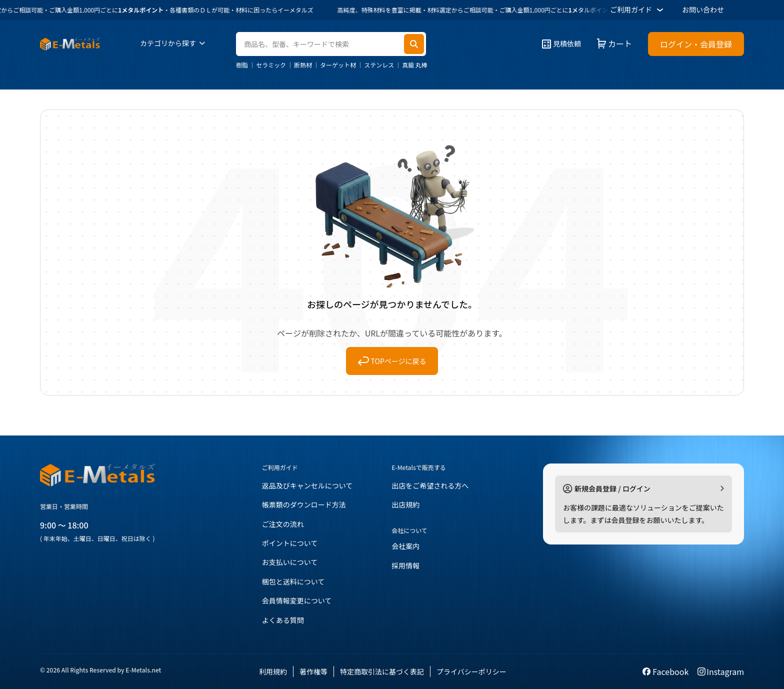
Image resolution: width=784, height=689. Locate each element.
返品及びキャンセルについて (307, 485)
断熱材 (303, 65)
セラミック (271, 65)
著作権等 (313, 671)
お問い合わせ (703, 9)
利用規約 (273, 671)
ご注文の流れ (283, 524)
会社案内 (405, 546)
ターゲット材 (338, 65)
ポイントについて (290, 543)
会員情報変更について (297, 600)
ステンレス (379, 65)
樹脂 (242, 65)
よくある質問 (283, 620)
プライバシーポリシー (471, 671)
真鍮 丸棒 (415, 65)
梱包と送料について (293, 581)
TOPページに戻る (392, 361)
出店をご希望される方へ (430, 485)
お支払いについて (290, 562)
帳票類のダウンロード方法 (304, 504)
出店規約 (405, 504)
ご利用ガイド (638, 10)
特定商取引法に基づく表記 (382, 671)
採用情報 (405, 565)
